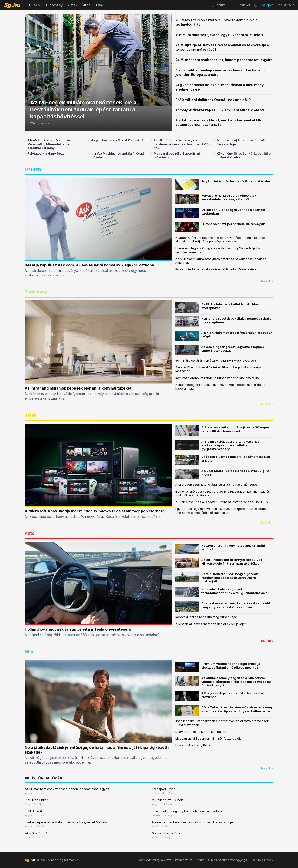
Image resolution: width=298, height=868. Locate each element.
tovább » (267, 281)
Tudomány (54, 5)
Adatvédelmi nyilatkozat (155, 860)
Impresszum (184, 860)
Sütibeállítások (263, 860)
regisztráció (286, 5)
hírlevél (245, 5)
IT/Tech (34, 5)
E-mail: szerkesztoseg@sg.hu (229, 860)
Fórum (200, 860)
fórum (221, 5)
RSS (233, 5)
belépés (268, 5)
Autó (87, 5)
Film (99, 5)
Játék (73, 5)
